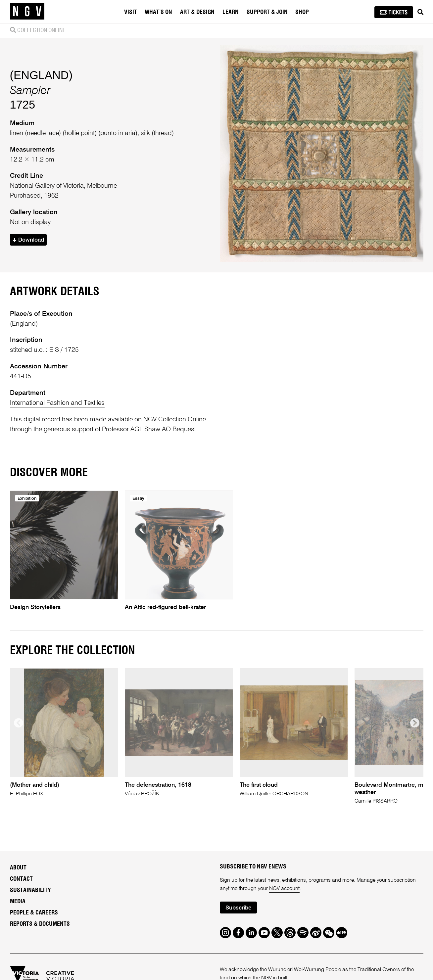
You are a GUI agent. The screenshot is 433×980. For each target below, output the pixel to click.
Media (18, 902)
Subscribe (238, 908)
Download (28, 240)
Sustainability (30, 890)
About (18, 868)
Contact (21, 879)
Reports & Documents (40, 924)
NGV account (284, 889)
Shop (302, 12)
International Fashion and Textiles (57, 403)
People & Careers (34, 913)
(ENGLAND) (41, 75)
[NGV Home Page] (27, 12)
